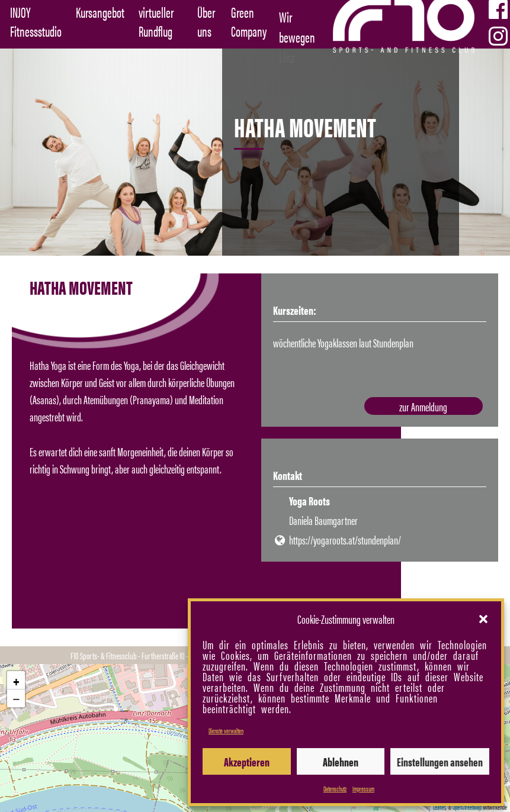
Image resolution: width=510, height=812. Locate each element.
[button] (483, 619)
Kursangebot (100, 12)
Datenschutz (335, 788)
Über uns (206, 21)
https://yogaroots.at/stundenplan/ (345, 540)
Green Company (249, 21)
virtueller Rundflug (156, 21)
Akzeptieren (247, 761)
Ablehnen (341, 761)
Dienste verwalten (226, 730)
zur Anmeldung (427, 407)
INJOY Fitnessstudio (36, 21)
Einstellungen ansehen (440, 761)
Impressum (363, 788)
